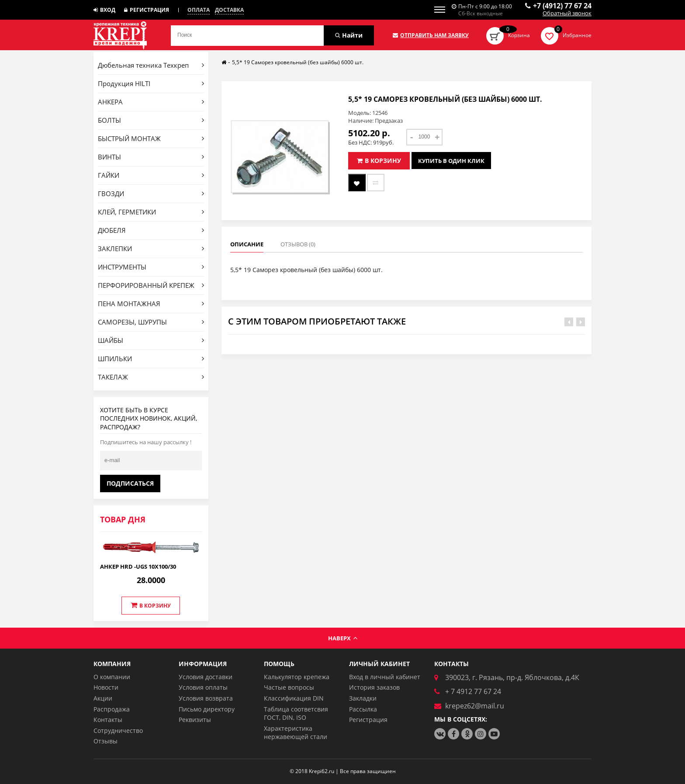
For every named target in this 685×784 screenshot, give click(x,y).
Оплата (199, 10)
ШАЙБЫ (151, 340)
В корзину (151, 605)
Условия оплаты (203, 687)
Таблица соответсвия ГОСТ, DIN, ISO (296, 713)
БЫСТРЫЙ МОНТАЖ (151, 138)
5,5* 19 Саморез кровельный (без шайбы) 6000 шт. (298, 62)
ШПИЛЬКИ (151, 359)
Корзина (519, 35)
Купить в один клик (451, 161)
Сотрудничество (118, 730)
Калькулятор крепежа (297, 677)
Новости (106, 687)
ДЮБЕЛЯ (151, 230)
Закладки (363, 698)
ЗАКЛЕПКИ (151, 249)
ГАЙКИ (151, 175)
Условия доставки (206, 677)
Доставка (229, 10)
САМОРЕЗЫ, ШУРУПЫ (151, 322)
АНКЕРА (151, 102)
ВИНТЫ (151, 157)
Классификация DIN (294, 698)
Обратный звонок (567, 14)
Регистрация (147, 10)
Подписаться (130, 483)
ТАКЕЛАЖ (151, 377)
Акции (103, 698)
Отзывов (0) (298, 244)
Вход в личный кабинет (385, 677)
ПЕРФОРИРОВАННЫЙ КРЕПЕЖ (151, 285)
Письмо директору (207, 709)
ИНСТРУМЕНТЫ (151, 267)
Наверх (343, 638)
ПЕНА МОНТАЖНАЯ (151, 304)
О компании (112, 677)
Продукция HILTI (151, 83)
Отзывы (106, 741)
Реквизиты (195, 720)
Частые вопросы (289, 687)
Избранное (577, 35)
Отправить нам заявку (431, 35)
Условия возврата (206, 698)
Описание (247, 244)
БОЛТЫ (151, 120)
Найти (349, 35)
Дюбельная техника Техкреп (151, 65)
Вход (104, 10)
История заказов (374, 687)
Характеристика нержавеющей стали (296, 733)
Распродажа (112, 709)
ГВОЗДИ (151, 193)
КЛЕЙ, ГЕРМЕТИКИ (151, 212)
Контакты (108, 720)
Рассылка (363, 709)
